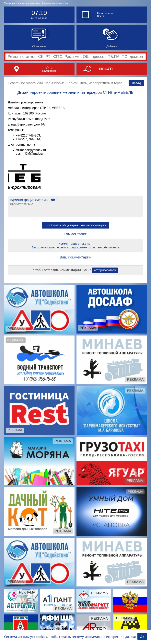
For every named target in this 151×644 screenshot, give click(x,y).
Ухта (49, 68)
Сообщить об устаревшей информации (76, 225)
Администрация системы (55, 3)
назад (136, 83)
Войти (100, 16)
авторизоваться (105, 270)
